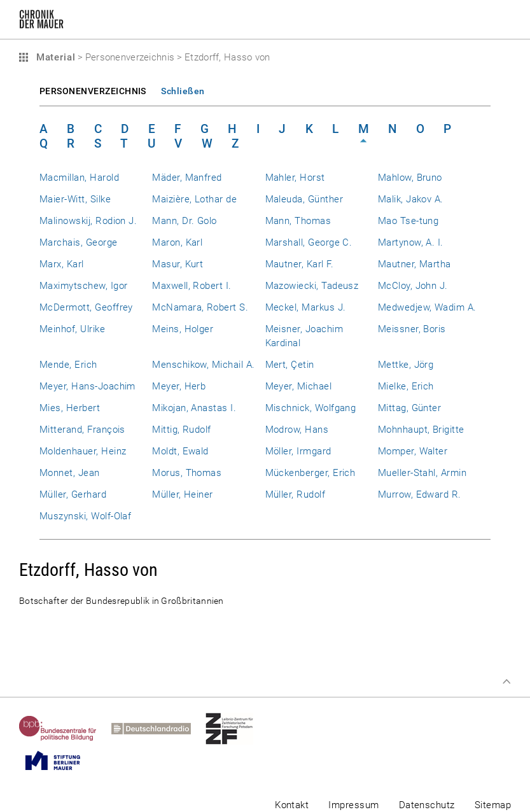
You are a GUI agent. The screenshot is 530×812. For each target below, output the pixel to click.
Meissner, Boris (412, 329)
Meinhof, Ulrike (72, 329)
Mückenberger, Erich (310, 473)
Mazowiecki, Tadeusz (312, 286)
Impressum (353, 805)
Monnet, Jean (70, 473)
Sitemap (493, 805)
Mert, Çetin (290, 365)
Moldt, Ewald (180, 451)
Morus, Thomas (187, 473)
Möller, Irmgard (298, 451)
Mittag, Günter (410, 408)
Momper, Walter (413, 451)
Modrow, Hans (297, 430)
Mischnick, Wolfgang (311, 408)
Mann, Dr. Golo (185, 221)
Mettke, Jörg (406, 365)
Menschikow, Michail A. (203, 365)
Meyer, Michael (299, 386)
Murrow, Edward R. (420, 494)
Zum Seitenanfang (506, 682)
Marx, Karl (62, 264)
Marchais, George (79, 242)
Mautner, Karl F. (300, 264)
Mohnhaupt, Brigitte (421, 430)
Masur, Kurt (178, 264)
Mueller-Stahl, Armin (422, 473)
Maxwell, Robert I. (192, 286)
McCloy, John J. (413, 286)
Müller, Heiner (183, 494)
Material (54, 57)
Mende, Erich (68, 365)
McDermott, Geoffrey (86, 307)
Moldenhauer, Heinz (83, 451)
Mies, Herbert (70, 408)
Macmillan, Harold (79, 178)
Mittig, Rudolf (182, 430)
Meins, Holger (183, 329)
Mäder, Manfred (187, 178)
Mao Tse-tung (408, 221)
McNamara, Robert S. (200, 307)
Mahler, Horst (295, 178)
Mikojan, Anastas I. (194, 408)
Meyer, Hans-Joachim (87, 386)
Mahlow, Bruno (410, 178)
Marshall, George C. (309, 242)
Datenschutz (427, 805)
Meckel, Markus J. (306, 307)
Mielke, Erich (406, 386)
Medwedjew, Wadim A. (427, 307)
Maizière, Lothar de (194, 199)
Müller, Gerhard (73, 494)
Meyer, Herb (179, 386)
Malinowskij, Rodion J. (88, 221)
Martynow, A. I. (411, 242)
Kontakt (292, 805)
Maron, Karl (177, 242)
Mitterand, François (82, 430)
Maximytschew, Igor (83, 286)
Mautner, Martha (415, 264)
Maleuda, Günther (304, 199)
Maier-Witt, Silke (75, 199)
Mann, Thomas (298, 221)
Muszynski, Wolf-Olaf (85, 516)
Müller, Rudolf (296, 494)
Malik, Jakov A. (411, 199)
